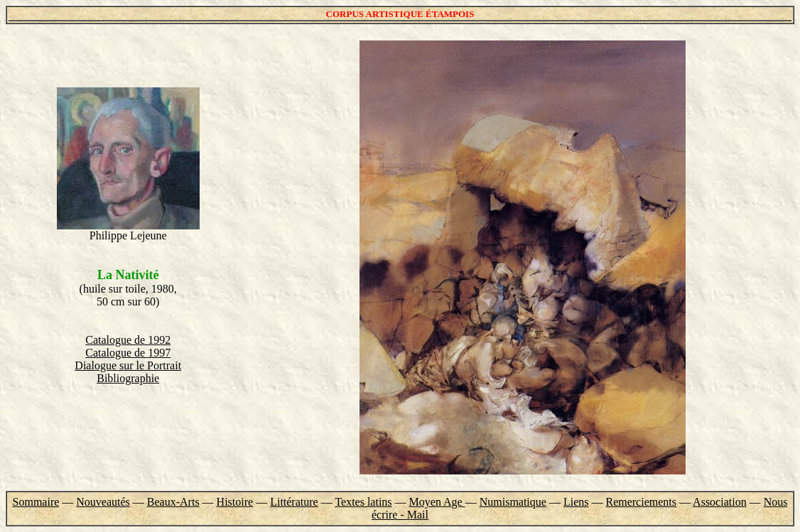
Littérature (294, 502)
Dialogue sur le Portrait (128, 365)
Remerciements (641, 502)
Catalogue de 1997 (128, 353)
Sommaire (36, 502)
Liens (576, 502)
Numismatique (513, 502)
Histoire (235, 502)
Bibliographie (128, 378)
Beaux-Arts (173, 502)
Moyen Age (437, 502)
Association (720, 502)
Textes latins (363, 502)
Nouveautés (103, 502)
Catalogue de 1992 (128, 340)
